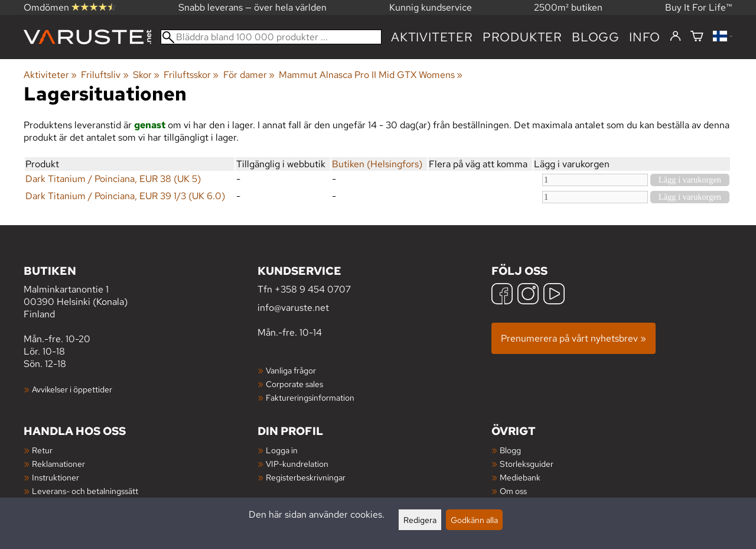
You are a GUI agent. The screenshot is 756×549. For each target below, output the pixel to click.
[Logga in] (675, 37)
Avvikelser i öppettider (72, 389)
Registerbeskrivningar (306, 477)
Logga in (282, 450)
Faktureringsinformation (310, 397)
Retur (42, 450)
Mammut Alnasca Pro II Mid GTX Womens (371, 75)
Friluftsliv (105, 75)
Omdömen (70, 7)
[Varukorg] (697, 37)
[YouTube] (554, 295)
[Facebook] (502, 295)
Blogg (510, 450)
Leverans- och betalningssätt (85, 491)
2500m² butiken (568, 7)
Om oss (513, 491)
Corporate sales (294, 384)
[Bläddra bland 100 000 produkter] (271, 37)
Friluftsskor (191, 75)
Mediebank (520, 477)
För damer (249, 75)
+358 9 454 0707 (313, 289)
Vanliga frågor (291, 370)
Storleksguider (527, 464)
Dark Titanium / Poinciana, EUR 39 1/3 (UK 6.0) (125, 196)
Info (645, 37)
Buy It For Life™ (699, 7)
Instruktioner (56, 477)
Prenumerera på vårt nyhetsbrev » (573, 338)
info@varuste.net (293, 308)
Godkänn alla (474, 520)
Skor (146, 75)
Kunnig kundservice (431, 7)
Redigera (420, 520)
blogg (596, 37)
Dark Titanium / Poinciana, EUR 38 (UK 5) (113, 179)
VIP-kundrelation (297, 464)
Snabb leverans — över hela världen (252, 7)
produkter (522, 37)
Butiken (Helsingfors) (377, 164)
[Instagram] (528, 295)
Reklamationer (58, 464)
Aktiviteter (432, 37)
